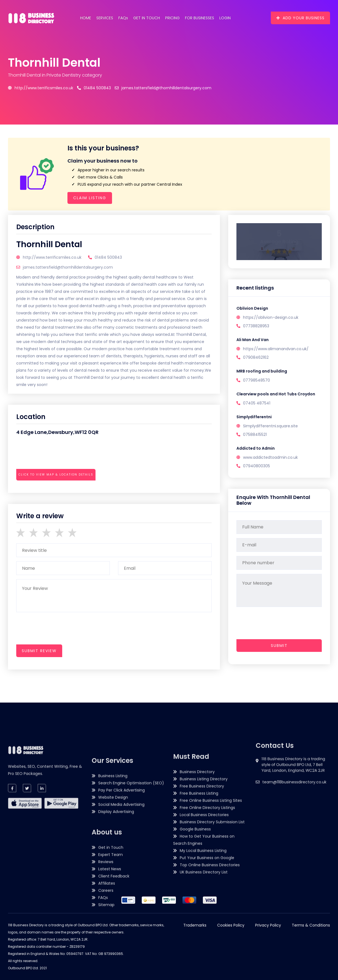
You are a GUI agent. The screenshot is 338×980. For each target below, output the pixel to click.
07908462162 (256, 357)
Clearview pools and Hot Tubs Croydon (276, 394)
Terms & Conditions (311, 925)
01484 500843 (94, 88)
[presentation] (58, 490)
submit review (39, 651)
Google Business (195, 920)
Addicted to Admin (256, 448)
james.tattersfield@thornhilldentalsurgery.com (163, 88)
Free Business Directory (202, 877)
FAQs (123, 18)
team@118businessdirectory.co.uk (294, 814)
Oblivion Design (252, 308)
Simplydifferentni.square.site (270, 426)
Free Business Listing (199, 884)
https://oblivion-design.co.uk (271, 317)
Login (225, 18)
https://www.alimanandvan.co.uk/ (276, 349)
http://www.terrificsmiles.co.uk (41, 88)
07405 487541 (257, 403)
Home (86, 18)
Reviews (106, 973)
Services (105, 18)
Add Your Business (300, 18)
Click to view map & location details (56, 475)
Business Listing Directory (204, 870)
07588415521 (255, 434)
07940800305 (257, 466)
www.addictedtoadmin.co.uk (270, 457)
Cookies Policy (231, 925)
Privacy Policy (268, 925)
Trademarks (195, 925)
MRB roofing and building (262, 371)
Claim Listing (90, 198)
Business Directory (197, 863)
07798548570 (257, 380)
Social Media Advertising (121, 916)
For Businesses (200, 18)
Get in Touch (147, 18)
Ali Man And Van (253, 340)
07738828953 (256, 326)
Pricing (172, 18)
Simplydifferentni (254, 417)
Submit (279, 646)
